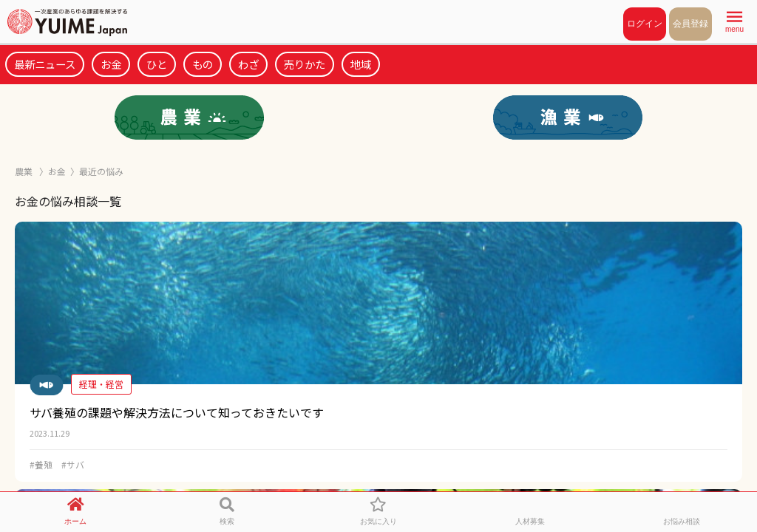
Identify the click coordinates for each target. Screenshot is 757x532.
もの (203, 64)
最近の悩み (101, 171)
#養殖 (41, 465)
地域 (361, 64)
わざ (248, 64)
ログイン (645, 24)
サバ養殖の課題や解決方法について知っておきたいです (177, 412)
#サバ (73, 465)
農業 (25, 171)
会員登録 (690, 24)
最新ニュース (45, 64)
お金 (111, 64)
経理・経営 (101, 384)
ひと (157, 64)
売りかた (305, 64)
